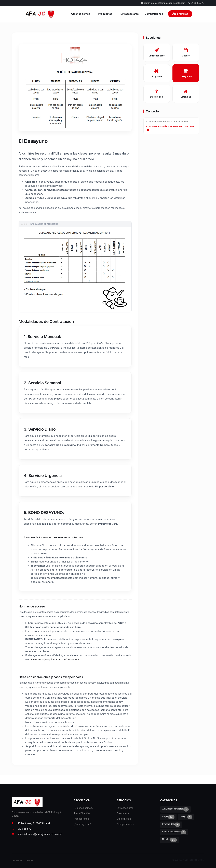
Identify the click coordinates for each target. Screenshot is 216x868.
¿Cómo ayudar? (82, 824)
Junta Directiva (82, 813)
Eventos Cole (171, 825)
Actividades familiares (176, 809)
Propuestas (106, 14)
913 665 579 (22, 829)
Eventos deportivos (174, 832)
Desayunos (123, 813)
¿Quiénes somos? (83, 808)
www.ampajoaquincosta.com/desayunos (55, 659)
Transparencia (82, 819)
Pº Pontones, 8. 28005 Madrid (32, 823)
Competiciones (154, 14)
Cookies (29, 861)
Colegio (186, 817)
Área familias (180, 14)
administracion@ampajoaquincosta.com (163, 3)
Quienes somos (82, 14)
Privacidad (17, 861)
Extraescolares (130, 14)
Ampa (168, 817)
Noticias (170, 840)
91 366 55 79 (196, 3)
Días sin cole (124, 819)
